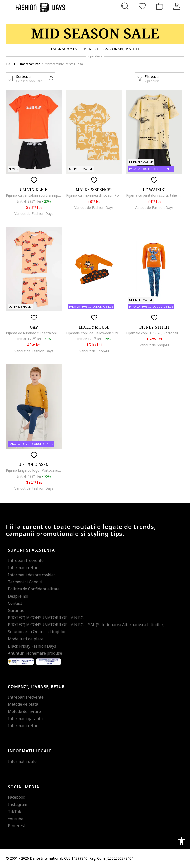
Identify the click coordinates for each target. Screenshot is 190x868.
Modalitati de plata (26, 639)
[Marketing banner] (95, 34)
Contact (15, 603)
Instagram (18, 804)
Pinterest (17, 826)
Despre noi (18, 596)
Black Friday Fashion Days (32, 646)
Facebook (17, 797)
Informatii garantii (25, 719)
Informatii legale (30, 751)
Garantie (16, 610)
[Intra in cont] (177, 6)
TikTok (14, 812)
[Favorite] (142, 6)
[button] (31, 78)
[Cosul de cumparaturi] (160, 6)
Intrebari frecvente (26, 560)
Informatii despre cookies (32, 575)
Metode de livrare (24, 711)
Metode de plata (23, 704)
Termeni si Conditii (26, 582)
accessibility (181, 841)
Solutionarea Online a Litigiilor (37, 632)
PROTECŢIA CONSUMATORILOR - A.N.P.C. (46, 618)
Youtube (16, 819)
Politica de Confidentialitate (34, 589)
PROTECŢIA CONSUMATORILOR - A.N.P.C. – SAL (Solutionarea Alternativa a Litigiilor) (86, 625)
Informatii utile (22, 761)
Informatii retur (23, 568)
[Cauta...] (125, 6)
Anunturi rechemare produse (35, 653)
